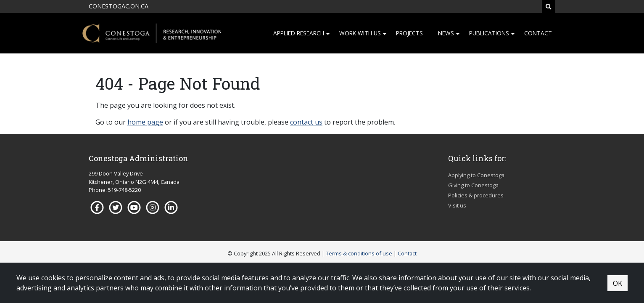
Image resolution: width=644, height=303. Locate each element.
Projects (409, 33)
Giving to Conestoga (473, 185)
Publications (489, 33)
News (446, 33)
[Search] (549, 7)
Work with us (360, 33)
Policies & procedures (476, 195)
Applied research (299, 33)
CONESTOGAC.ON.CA (119, 6)
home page (145, 122)
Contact (538, 33)
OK (618, 283)
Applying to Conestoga (476, 175)
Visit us (457, 205)
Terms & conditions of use (359, 253)
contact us (306, 122)
